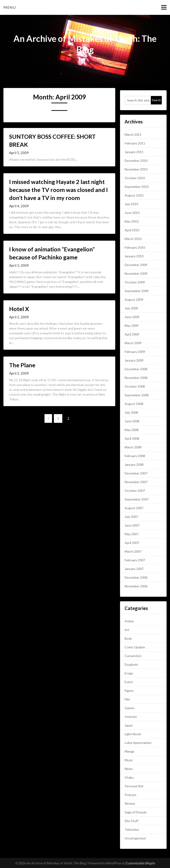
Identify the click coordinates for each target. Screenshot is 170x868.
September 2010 (137, 187)
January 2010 (134, 256)
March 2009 (133, 343)
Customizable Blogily (140, 863)
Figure (129, 691)
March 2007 (133, 551)
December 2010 (136, 161)
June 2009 (132, 317)
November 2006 (136, 586)
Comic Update (135, 647)
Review (130, 803)
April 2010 (132, 230)
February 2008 (135, 456)
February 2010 (135, 247)
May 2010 (132, 221)
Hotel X (19, 309)
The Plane (22, 365)
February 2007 (135, 560)
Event (129, 682)
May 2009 (132, 326)
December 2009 (136, 265)
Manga (129, 751)
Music (129, 760)
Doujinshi (131, 664)
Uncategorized (135, 838)
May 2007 (132, 534)
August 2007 (134, 508)
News (129, 769)
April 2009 (132, 334)
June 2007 (132, 525)
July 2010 (131, 204)
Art (127, 630)
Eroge (129, 673)
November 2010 (136, 169)
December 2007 (136, 473)
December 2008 (136, 369)
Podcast (131, 795)
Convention (133, 656)
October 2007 (135, 491)
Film (127, 699)
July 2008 (131, 412)
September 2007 (137, 499)
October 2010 (135, 178)
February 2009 (135, 352)
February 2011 (135, 143)
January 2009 (134, 360)
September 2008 (137, 395)
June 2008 (132, 421)
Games (130, 708)
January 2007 (134, 569)
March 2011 (133, 134)
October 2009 (135, 282)
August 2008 (134, 404)
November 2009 (136, 273)
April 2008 (132, 438)
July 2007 (131, 517)
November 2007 (136, 482)
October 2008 (135, 386)
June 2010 (132, 213)
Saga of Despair (136, 812)
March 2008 (133, 447)
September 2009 (137, 291)
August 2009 (134, 300)
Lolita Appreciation (138, 743)
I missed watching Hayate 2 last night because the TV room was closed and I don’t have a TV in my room (58, 190)
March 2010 (133, 239)
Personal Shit (134, 786)
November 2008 (136, 378)
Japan (129, 725)
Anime (129, 621)
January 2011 (134, 152)
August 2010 (134, 195)
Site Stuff (131, 821)
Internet (131, 717)
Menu (10, 7)
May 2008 (132, 430)
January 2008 (134, 465)
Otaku (129, 777)
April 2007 (132, 543)
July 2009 (131, 308)
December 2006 (136, 577)
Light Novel (133, 734)
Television (132, 829)
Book (128, 638)
